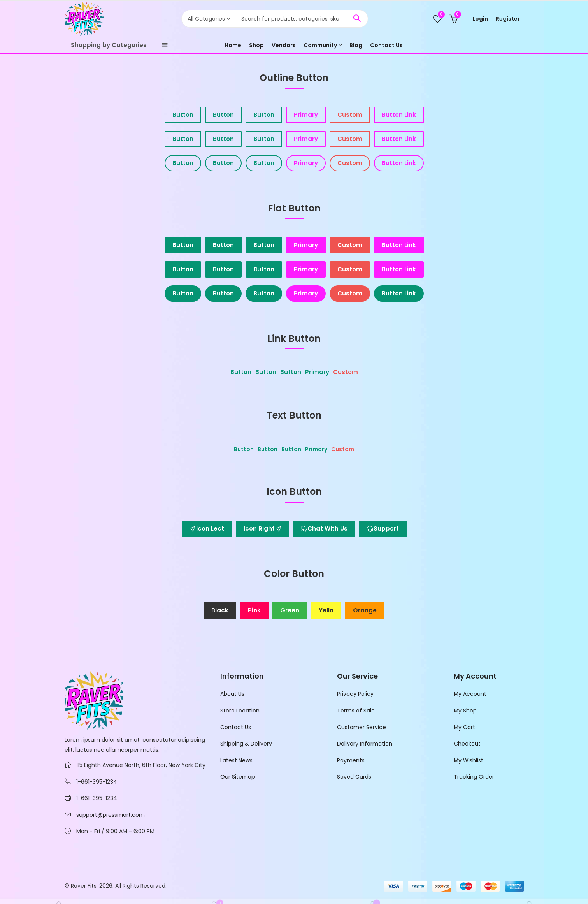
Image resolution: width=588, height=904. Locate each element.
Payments (351, 760)
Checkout (467, 744)
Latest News (236, 760)
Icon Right (262, 529)
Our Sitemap (238, 777)
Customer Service (362, 727)
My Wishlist (469, 760)
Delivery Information (365, 744)
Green (290, 610)
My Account (470, 694)
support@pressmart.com (111, 815)
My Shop (465, 711)
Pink (254, 610)
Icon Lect (207, 529)
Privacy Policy (355, 694)
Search (357, 19)
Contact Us (236, 727)
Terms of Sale (356, 711)
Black (220, 610)
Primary (306, 115)
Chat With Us (324, 529)
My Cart (464, 727)
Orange (365, 610)
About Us (232, 694)
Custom (350, 115)
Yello (326, 610)
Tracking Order (474, 777)
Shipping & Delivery (246, 744)
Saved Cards (354, 777)
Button (183, 115)
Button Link (399, 115)
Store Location (240, 711)
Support (383, 529)
